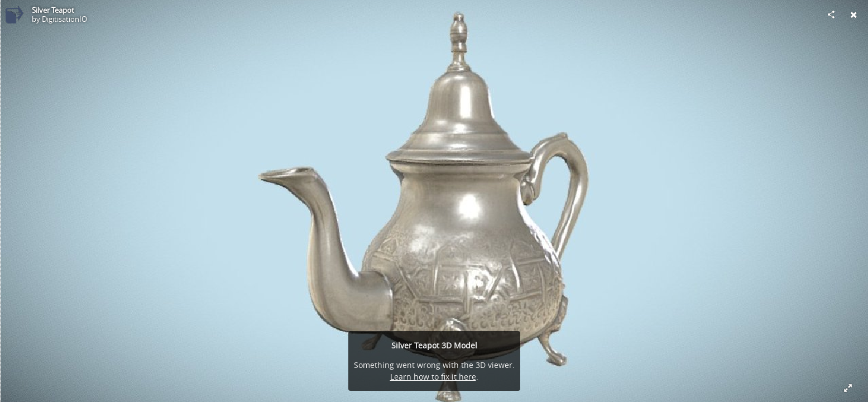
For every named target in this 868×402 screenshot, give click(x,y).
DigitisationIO (64, 19)
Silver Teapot (53, 10)
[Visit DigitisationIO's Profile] (15, 15)
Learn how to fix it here (433, 377)
